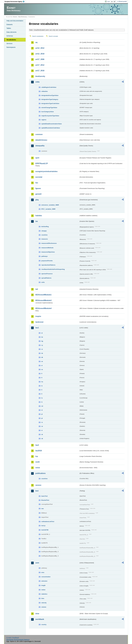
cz (42, 349)
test (37, 491)
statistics (44, 594)
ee (42, 361)
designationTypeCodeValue (50, 103)
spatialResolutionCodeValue (51, 128)
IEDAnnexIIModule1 (43, 295)
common (39, 134)
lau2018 (39, 451)
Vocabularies (11, 40)
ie (42, 386)
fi (42, 374)
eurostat (39, 177)
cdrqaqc (44, 231)
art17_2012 (40, 65)
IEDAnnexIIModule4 (43, 308)
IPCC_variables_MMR (48, 209)
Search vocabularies (38, 36)
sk (42, 434)
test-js (43, 526)
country (44, 625)
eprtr (37, 158)
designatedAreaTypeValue (50, 95)
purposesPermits (47, 261)
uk (42, 439)
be (42, 337)
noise (38, 468)
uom (37, 563)
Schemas (10, 36)
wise (37, 614)
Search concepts (53, 36)
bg (42, 341)
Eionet (15, 17)
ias (37, 221)
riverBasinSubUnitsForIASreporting (53, 269)
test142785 (45, 530)
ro (42, 422)
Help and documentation (15, 21)
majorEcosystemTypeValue (50, 116)
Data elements (11, 32)
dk (42, 357)
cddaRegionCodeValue (49, 87)
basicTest (44, 496)
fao (37, 183)
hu (42, 382)
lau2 (37, 445)
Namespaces (11, 47)
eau (43, 509)
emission (44, 581)
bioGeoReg (45, 227)
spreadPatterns (46, 278)
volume (44, 607)
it (42, 390)
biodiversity (40, 76)
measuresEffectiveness (49, 243)
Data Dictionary (22, 17)
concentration (46, 577)
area (43, 572)
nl (42, 410)
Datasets (10, 24)
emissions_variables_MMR (50, 205)
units (43, 282)
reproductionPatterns (48, 265)
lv (42, 402)
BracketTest (45, 500)
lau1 (37, 328)
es (42, 369)
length (43, 585)
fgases (38, 188)
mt (42, 406)
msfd (37, 462)
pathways (44, 256)
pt (42, 418)
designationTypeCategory (50, 99)
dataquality (40, 146)
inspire (38, 316)
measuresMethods (47, 248)
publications (40, 473)
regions (44, 120)
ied (37, 289)
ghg (37, 200)
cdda (37, 82)
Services (9, 43)
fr (42, 378)
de (42, 353)
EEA (15, 2)
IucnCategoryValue (48, 112)
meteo (43, 590)
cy (42, 345)
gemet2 (38, 194)
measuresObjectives (48, 252)
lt (42, 394)
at (42, 333)
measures (45, 239)
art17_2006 (40, 59)
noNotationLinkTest (48, 522)
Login (108, 1)
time (43, 598)
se (42, 426)
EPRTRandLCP (42, 163)
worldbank (40, 619)
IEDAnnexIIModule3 (43, 300)
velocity (44, 603)
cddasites (45, 91)
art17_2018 (40, 71)
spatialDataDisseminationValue (52, 124)
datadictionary (41, 140)
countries (44, 235)
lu (42, 398)
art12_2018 (40, 54)
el (42, 365)
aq (36, 42)
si (42, 430)
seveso (38, 485)
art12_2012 (40, 48)
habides (39, 216)
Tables (9, 28)
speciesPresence (47, 274)
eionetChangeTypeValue (49, 108)
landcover (40, 322)
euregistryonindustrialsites (46, 171)
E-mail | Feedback (13, 638)
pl (42, 414)
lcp (37, 456)
